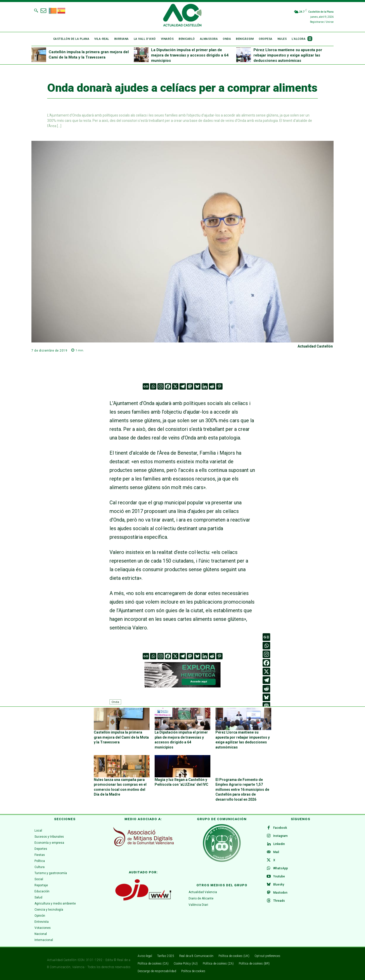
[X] (175, 386)
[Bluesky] (197, 386)
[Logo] (182, 16)
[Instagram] (161, 386)
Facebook (280, 828)
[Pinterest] (219, 386)
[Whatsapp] (153, 386)
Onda (115, 702)
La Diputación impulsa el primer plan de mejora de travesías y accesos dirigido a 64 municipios (190, 55)
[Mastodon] (190, 386)
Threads (279, 901)
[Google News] (146, 386)
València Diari (198, 905)
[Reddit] (212, 386)
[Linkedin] (205, 386)
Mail (276, 852)
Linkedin (279, 844)
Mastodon (280, 893)
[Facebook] (168, 386)
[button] (36, 10)
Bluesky (279, 885)
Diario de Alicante (201, 898)
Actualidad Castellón (315, 346)
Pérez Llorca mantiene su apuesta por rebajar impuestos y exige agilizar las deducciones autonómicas (288, 55)
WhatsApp (281, 868)
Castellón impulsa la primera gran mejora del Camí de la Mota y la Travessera (121, 737)
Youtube (279, 876)
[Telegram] (183, 386)
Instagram (280, 836)
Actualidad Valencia (203, 892)
